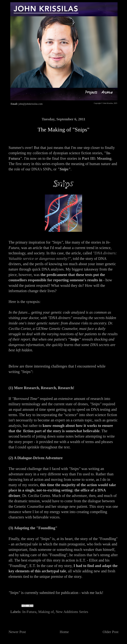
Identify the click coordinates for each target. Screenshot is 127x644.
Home (64, 632)
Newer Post (17, 632)
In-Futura (29, 612)
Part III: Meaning (97, 158)
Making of (46, 612)
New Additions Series (72, 612)
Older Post (111, 632)
